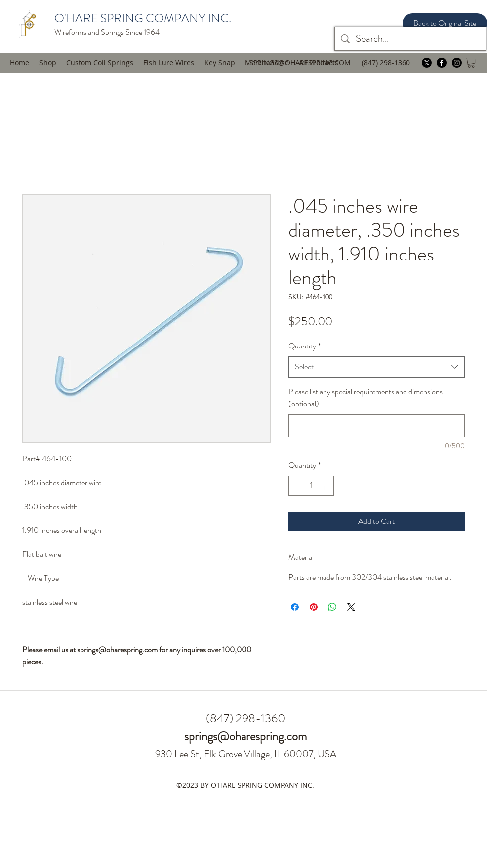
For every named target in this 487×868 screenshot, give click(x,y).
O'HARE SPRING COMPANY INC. (143, 18)
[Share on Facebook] (295, 607)
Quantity (304, 346)
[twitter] (427, 63)
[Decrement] (297, 486)
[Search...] (410, 39)
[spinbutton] (311, 486)
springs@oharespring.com (245, 736)
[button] (169, 63)
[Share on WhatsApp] (332, 607)
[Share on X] (351, 607)
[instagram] (457, 63)
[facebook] (442, 63)
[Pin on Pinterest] (314, 607)
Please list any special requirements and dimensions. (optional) (366, 398)
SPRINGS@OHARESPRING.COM (300, 62)
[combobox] (376, 367)
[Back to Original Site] (445, 23)
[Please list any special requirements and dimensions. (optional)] (376, 426)
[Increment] (325, 486)
